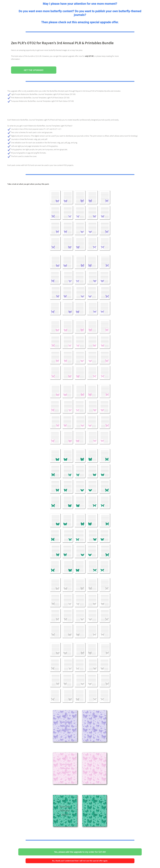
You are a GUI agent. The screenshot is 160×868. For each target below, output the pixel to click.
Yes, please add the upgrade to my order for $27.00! (80, 852)
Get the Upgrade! (34, 70)
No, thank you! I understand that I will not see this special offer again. (80, 861)
